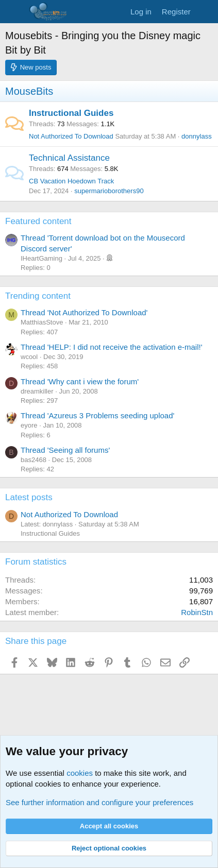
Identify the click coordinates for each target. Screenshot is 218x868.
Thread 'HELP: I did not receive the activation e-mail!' (112, 347)
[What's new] (206, 12)
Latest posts (29, 497)
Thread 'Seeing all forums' (65, 450)
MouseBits (29, 91)
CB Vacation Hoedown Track (71, 181)
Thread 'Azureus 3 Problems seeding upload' (97, 415)
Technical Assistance (69, 158)
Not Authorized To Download (71, 136)
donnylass (197, 136)
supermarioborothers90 (109, 191)
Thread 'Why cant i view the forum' (80, 381)
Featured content (38, 221)
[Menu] (14, 12)
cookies (80, 773)
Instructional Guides (71, 113)
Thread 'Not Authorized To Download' (84, 312)
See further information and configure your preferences (99, 802)
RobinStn (197, 612)
